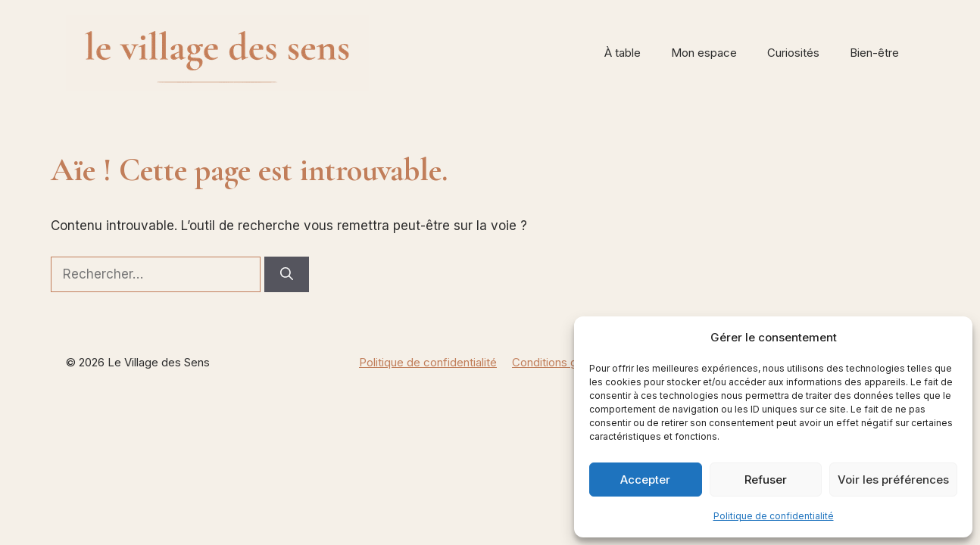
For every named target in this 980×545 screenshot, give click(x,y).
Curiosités (793, 53)
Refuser (766, 480)
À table (623, 53)
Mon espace (704, 53)
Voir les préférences (893, 480)
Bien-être (874, 53)
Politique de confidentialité (774, 516)
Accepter (645, 480)
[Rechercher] (287, 275)
